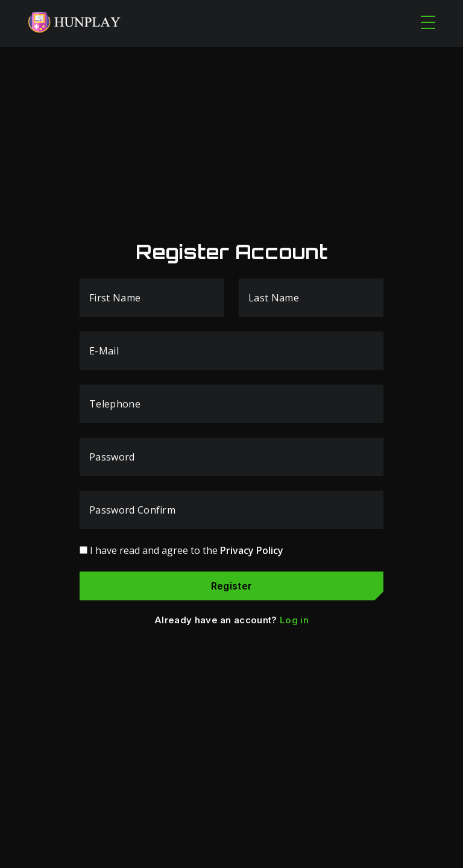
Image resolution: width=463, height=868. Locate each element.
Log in (294, 620)
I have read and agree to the (187, 550)
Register (232, 586)
